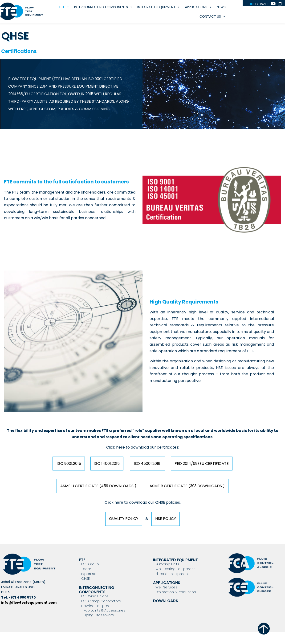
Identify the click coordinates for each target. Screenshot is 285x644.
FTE (64, 7)
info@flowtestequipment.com (29, 603)
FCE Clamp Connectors (101, 601)
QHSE (85, 579)
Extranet (262, 4)
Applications (198, 7)
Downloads (166, 601)
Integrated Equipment (159, 7)
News (221, 7)
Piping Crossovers (99, 615)
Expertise (89, 574)
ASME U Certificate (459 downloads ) (98, 486)
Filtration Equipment (172, 574)
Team (86, 569)
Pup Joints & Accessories (104, 610)
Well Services (166, 587)
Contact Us (213, 16)
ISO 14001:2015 (107, 464)
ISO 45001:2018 (148, 464)
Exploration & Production (176, 592)
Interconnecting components (103, 7)
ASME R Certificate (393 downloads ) (187, 486)
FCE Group (90, 564)
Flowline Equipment (98, 606)
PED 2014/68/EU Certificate (202, 464)
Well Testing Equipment (175, 569)
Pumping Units (167, 564)
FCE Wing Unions (95, 596)
